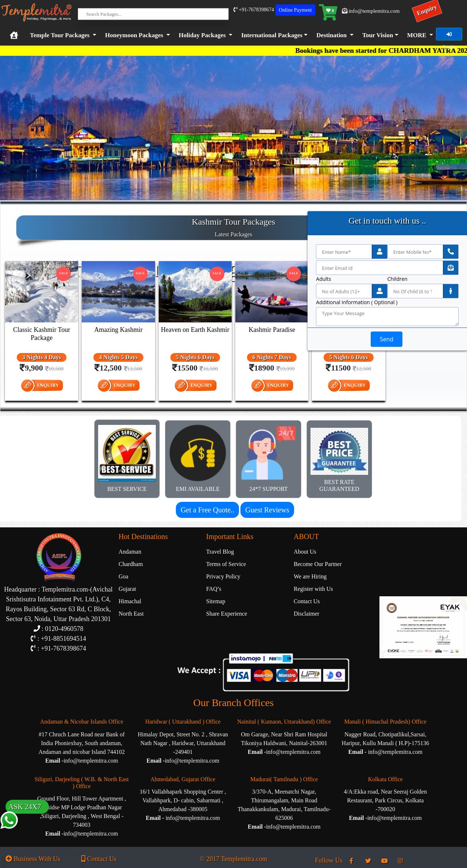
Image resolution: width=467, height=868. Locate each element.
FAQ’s (214, 589)
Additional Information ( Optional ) (357, 302)
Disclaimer (306, 614)
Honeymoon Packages (134, 35)
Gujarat (127, 589)
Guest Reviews (267, 510)
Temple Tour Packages (60, 35)
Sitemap (216, 601)
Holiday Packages (202, 35)
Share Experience (227, 614)
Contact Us (307, 601)
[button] (273, 35)
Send (387, 339)
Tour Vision (378, 35)
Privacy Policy (223, 576)
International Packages (272, 35)
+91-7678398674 (254, 10)
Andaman (130, 552)
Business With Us (33, 859)
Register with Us (313, 589)
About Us (305, 552)
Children (397, 279)
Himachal (130, 601)
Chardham (131, 564)
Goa (123, 576)
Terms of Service (226, 564)
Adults (323, 279)
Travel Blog (220, 552)
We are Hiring (310, 576)
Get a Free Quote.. (207, 510)
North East (131, 614)
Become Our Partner (318, 564)
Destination (331, 35)
